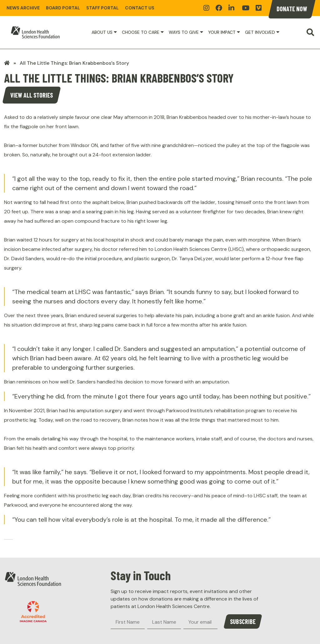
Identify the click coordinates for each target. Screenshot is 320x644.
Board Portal (63, 8)
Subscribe (243, 621)
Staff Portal (102, 8)
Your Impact (222, 32)
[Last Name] (164, 622)
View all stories (32, 95)
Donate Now (292, 9)
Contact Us (140, 8)
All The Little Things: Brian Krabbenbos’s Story (74, 63)
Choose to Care (141, 32)
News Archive (23, 8)
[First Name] (128, 622)
